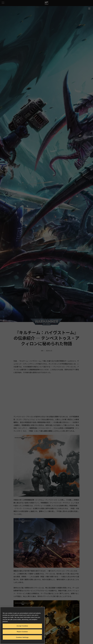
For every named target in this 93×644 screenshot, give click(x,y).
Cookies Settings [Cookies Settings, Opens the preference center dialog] (22, 637)
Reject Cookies (22, 632)
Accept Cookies (22, 626)
